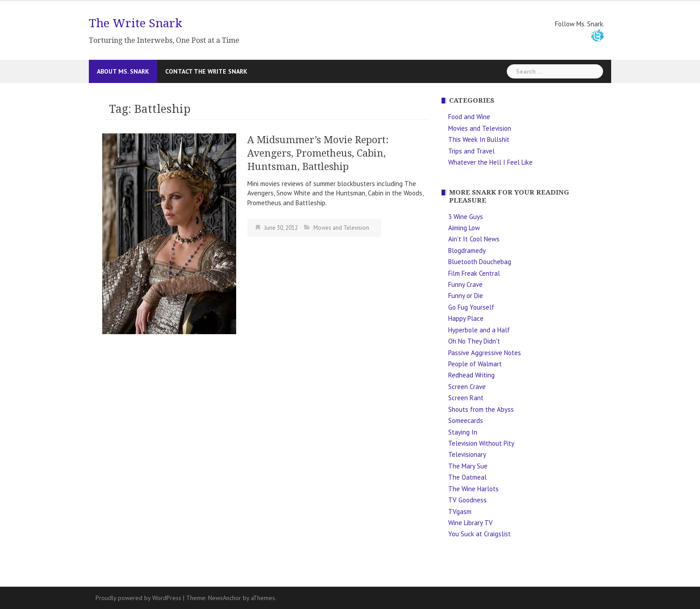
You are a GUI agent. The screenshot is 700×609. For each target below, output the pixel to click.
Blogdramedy (467, 251)
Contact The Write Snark (206, 71)
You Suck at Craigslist (479, 534)
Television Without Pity (481, 443)
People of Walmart (475, 364)
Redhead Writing (471, 375)
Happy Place (466, 318)
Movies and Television (341, 228)
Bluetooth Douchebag (480, 262)
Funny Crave (465, 284)
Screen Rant (466, 398)
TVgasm (460, 512)
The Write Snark (135, 23)
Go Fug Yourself (471, 307)
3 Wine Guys (466, 217)
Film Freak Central (474, 273)
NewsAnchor (225, 598)
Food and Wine (469, 117)
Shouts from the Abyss (481, 409)
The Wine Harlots (473, 489)
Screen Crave (467, 387)
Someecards (466, 420)
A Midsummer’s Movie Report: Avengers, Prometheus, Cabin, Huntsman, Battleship (318, 153)
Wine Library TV (471, 523)
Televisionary (467, 454)
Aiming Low (464, 228)
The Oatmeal (467, 477)
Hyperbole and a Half (479, 330)
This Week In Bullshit (479, 139)
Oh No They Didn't (474, 341)
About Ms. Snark (123, 71)
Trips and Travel (471, 151)
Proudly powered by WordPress (138, 598)
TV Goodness (467, 500)
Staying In (463, 432)
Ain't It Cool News (474, 239)
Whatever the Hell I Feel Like (490, 162)
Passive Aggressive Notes (485, 353)
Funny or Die (466, 296)
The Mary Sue (468, 466)
